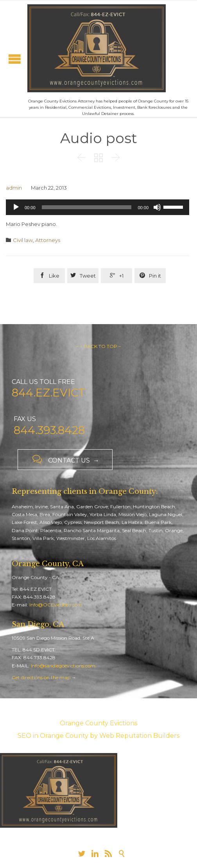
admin (14, 188)
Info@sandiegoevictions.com (63, 666)
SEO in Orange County (53, 736)
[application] (98, 207)
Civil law (23, 240)
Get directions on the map (41, 677)
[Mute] (157, 207)
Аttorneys (48, 240)
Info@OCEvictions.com (56, 605)
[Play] (16, 207)
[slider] (87, 207)
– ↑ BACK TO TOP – (98, 346)
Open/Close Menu (15, 59)
